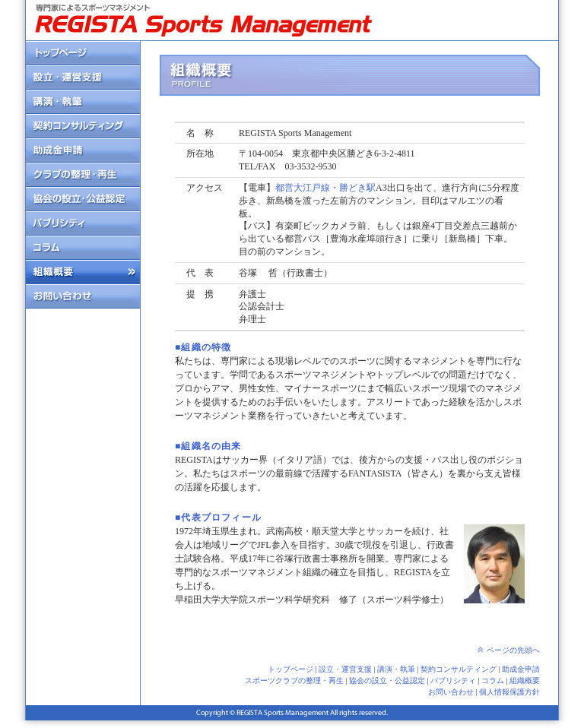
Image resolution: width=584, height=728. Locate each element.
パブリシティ (453, 681)
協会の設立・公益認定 (387, 681)
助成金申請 (521, 669)
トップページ (290, 669)
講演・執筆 (396, 669)
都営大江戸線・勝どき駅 (325, 188)
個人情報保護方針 (509, 692)
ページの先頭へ (513, 650)
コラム (493, 681)
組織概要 (525, 681)
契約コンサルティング (459, 669)
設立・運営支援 (345, 669)
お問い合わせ (451, 692)
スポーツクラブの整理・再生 (294, 681)
